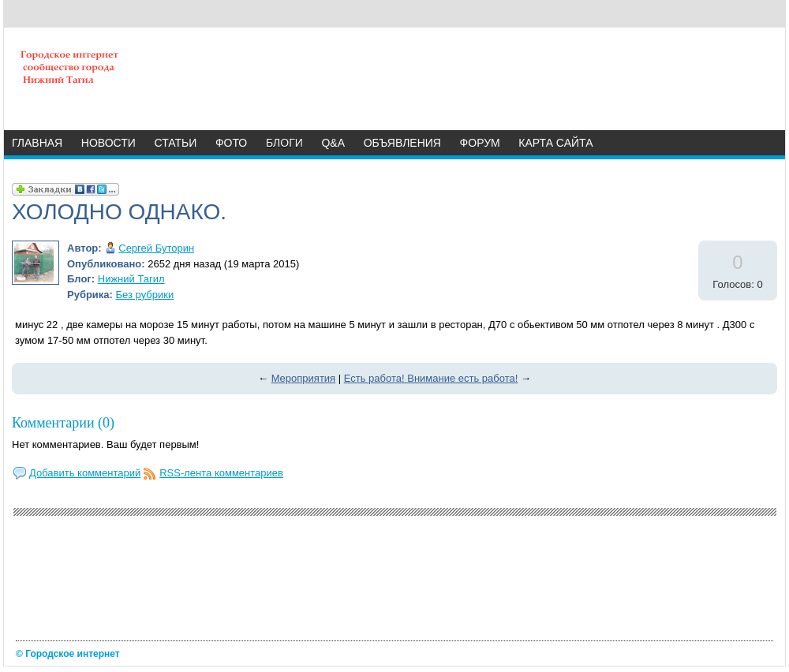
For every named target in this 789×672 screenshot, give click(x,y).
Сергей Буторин (156, 248)
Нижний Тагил (131, 279)
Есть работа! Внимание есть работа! (431, 378)
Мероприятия (304, 378)
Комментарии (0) (63, 423)
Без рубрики (145, 295)
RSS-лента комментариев (221, 473)
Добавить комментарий (85, 473)
